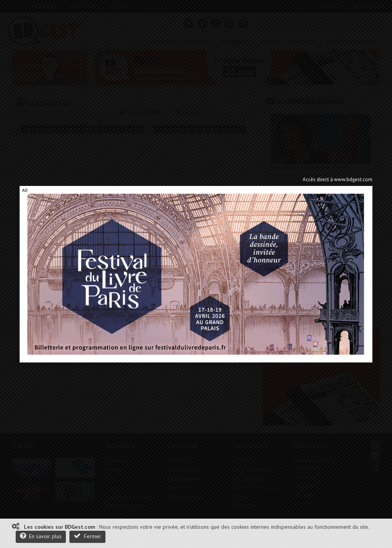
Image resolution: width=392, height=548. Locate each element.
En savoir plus (41, 536)
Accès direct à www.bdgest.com (338, 179)
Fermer (87, 536)
